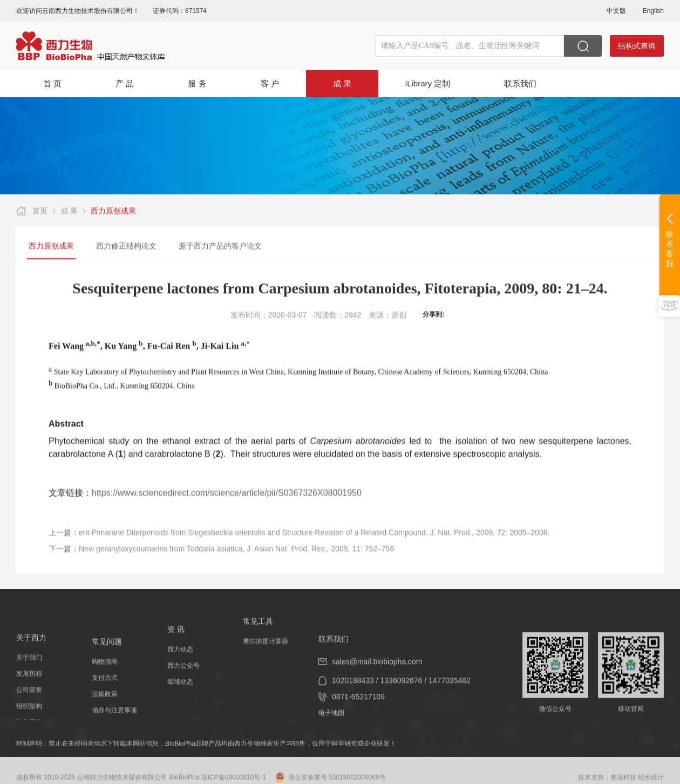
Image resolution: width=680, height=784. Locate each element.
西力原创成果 (113, 212)
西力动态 (180, 666)
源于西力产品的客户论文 (220, 247)
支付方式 (105, 706)
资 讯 (176, 646)
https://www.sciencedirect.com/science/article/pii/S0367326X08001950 (227, 501)
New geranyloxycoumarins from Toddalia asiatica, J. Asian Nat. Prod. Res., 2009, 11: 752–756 (236, 560)
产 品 (125, 83)
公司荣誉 (29, 714)
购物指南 (105, 690)
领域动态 (180, 699)
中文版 (616, 11)
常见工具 (258, 631)
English (653, 11)
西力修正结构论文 (126, 247)
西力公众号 (183, 682)
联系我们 (520, 83)
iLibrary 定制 (428, 83)
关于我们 (29, 682)
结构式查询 (637, 46)
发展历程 (29, 698)
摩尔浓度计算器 (266, 651)
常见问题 (107, 670)
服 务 (197, 83)
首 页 (52, 83)
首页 (40, 212)
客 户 (270, 83)
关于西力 (31, 662)
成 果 (342, 83)
